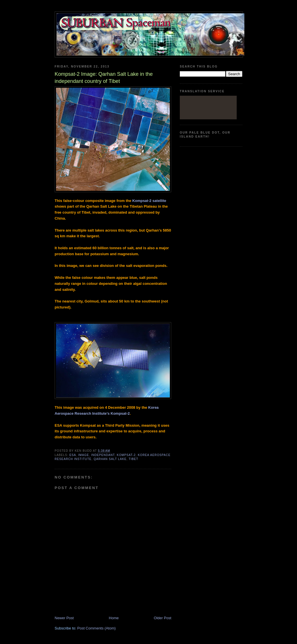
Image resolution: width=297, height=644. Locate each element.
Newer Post (64, 618)
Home (114, 618)
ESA (73, 455)
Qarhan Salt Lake (110, 459)
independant (103, 455)
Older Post (163, 618)
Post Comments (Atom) (97, 628)
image (84, 455)
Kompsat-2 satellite (149, 201)
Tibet (133, 459)
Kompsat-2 (126, 455)
